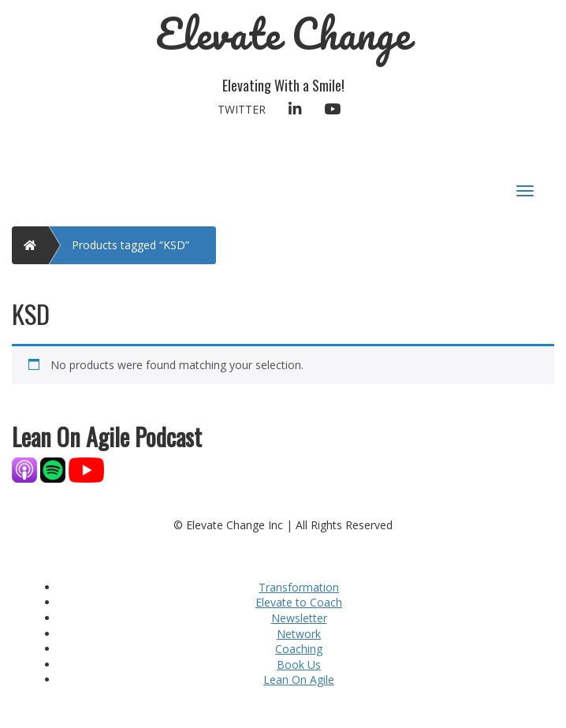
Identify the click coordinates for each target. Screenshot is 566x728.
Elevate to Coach (299, 602)
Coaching (299, 649)
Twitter (242, 109)
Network (299, 634)
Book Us (299, 665)
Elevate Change (283, 34)
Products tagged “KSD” (130, 245)
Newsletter (299, 618)
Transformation (299, 587)
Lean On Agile (299, 679)
